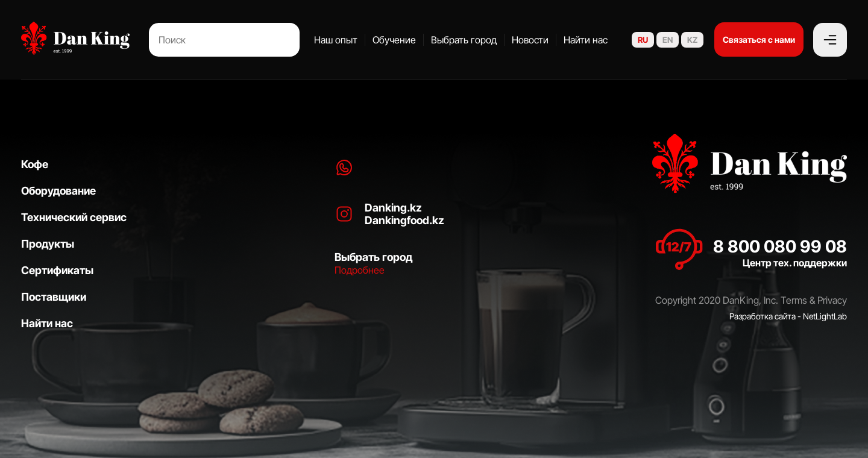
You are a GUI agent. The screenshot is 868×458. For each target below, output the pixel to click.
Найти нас (586, 40)
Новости (530, 40)
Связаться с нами (759, 39)
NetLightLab (825, 316)
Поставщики (54, 297)
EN (668, 40)
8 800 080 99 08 (780, 246)
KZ (692, 40)
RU (643, 40)
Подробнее (360, 270)
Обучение (394, 40)
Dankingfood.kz (404, 220)
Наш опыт (336, 40)
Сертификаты (57, 270)
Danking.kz (393, 208)
